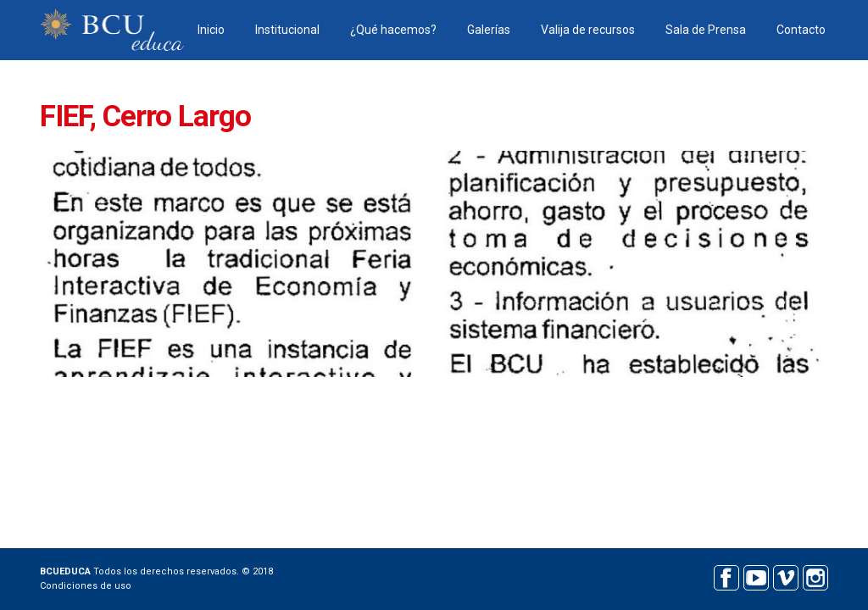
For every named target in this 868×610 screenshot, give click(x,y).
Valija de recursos (588, 30)
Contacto (801, 30)
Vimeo (785, 576)
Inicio (211, 30)
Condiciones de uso (86, 586)
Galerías (489, 30)
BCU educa (112, 30)
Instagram (815, 576)
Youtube (756, 576)
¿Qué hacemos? (393, 30)
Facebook (726, 576)
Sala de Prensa (706, 30)
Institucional (287, 30)
